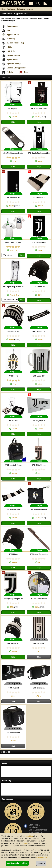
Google (25, 843)
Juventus (30, 9)
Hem (3, 9)
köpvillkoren (41, 857)
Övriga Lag (21, 9)
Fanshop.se (11, 9)
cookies (29, 836)
